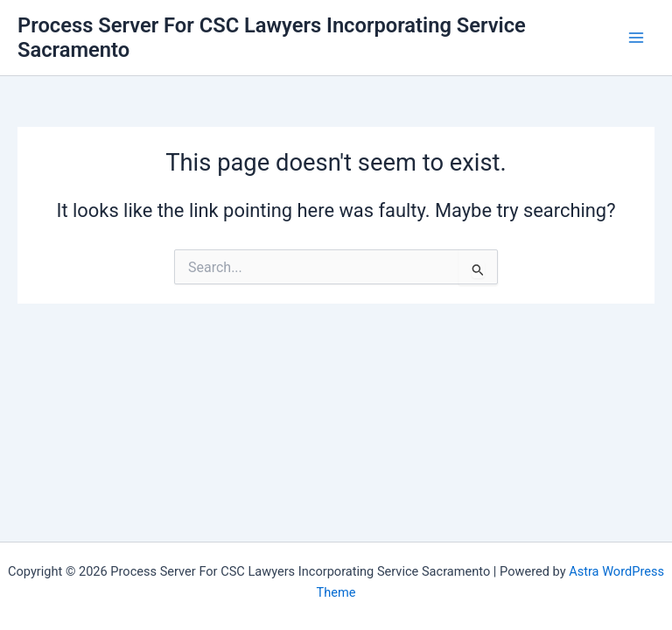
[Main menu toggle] (636, 38)
